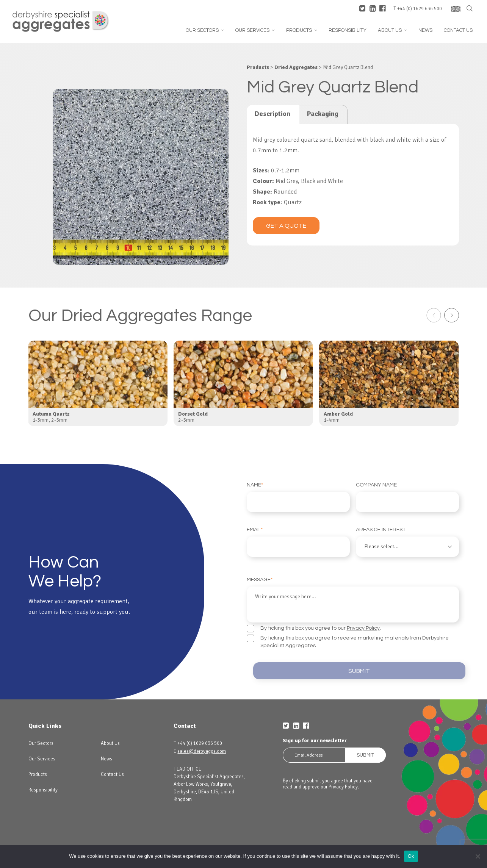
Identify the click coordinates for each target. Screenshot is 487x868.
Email (298, 542)
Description (272, 114)
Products (302, 30)
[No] (478, 856)
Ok (411, 856)
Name (298, 497)
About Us (392, 30)
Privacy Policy (363, 628)
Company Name (407, 497)
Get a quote (286, 226)
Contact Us (458, 30)
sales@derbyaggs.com (202, 751)
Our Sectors (205, 30)
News (425, 30)
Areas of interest (407, 542)
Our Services (255, 30)
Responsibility (348, 30)
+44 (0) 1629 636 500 (420, 9)
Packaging (323, 114)
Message (353, 600)
